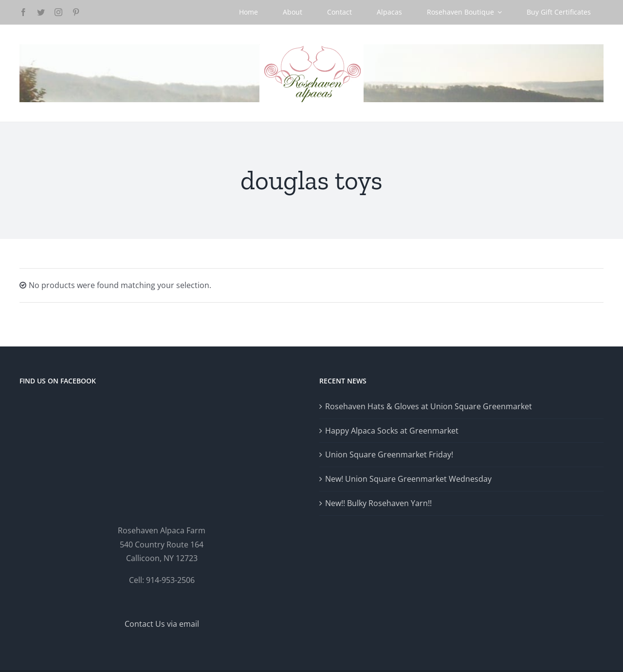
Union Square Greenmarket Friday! (389, 454)
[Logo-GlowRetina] (311, 48)
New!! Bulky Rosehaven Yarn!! (378, 503)
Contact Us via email (162, 624)
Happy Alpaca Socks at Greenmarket (392, 431)
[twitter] (41, 12)
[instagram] (58, 12)
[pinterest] (76, 12)
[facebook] (23, 12)
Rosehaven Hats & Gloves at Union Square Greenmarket (429, 406)
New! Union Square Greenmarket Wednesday (408, 479)
